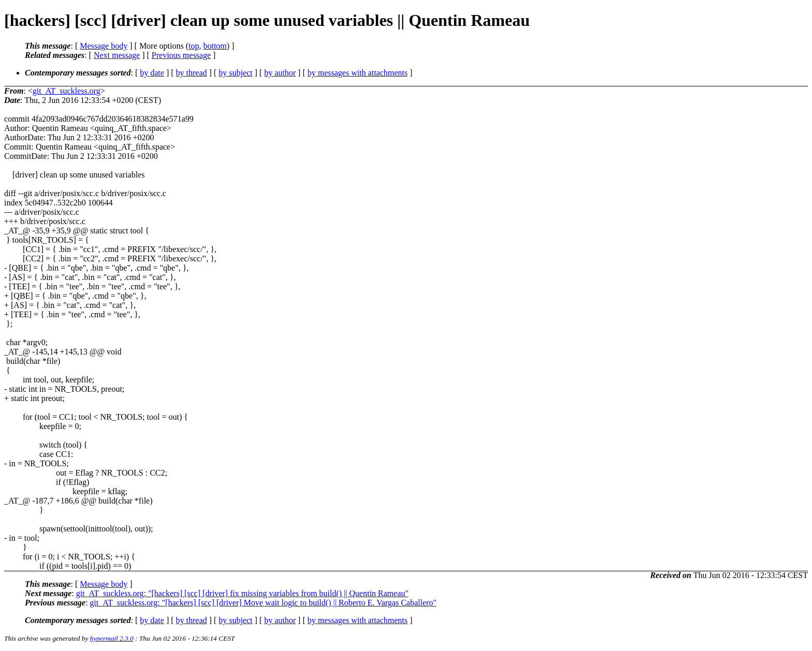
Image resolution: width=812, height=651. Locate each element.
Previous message (181, 55)
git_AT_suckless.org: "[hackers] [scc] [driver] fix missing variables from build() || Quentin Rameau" (242, 593)
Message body (104, 46)
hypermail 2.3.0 (112, 638)
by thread (192, 73)
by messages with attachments (358, 73)
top (194, 46)
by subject (235, 73)
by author (280, 73)
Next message (117, 55)
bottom (215, 46)
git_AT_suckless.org (67, 91)
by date (152, 73)
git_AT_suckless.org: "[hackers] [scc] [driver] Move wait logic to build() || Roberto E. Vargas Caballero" (263, 603)
